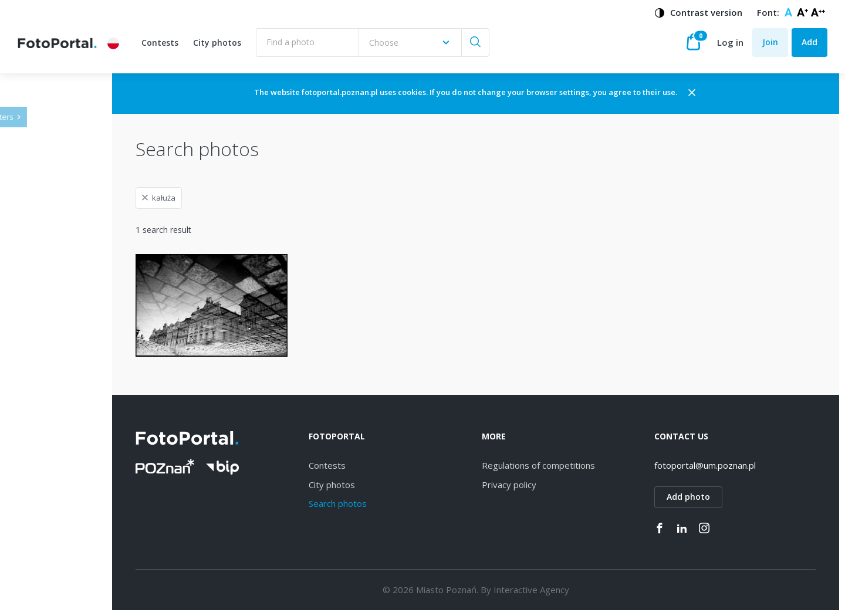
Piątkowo (54, 593)
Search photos (395, 503)
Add (809, 42)
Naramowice (61, 430)
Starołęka (55, 451)
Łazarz (49, 491)
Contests (160, 43)
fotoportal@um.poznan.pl (724, 465)
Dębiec (50, 390)
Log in (730, 42)
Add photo (708, 497)
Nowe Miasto (62, 573)
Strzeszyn (55, 471)
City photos (217, 43)
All (41, 329)
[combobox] (410, 43)
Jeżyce (48, 349)
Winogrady (57, 410)
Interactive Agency (569, 590)
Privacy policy (547, 485)
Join (770, 42)
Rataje (49, 512)
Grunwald (54, 532)
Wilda (47, 369)
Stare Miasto (61, 552)
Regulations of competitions (576, 465)
